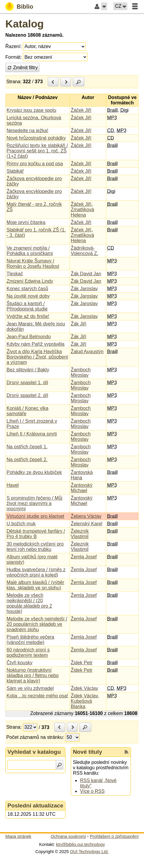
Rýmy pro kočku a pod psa (35, 164)
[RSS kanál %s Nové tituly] (126, 752)
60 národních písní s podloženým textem (28, 652)
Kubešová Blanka (81, 704)
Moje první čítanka (26, 222)
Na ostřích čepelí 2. (27, 460)
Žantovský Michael (82, 488)
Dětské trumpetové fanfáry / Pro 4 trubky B (36, 534)
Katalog (25, 24)
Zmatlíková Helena (82, 212)
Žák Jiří (79, 324)
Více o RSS (92, 791)
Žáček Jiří (81, 110)
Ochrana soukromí (68, 836)
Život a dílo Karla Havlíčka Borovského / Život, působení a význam (37, 357)
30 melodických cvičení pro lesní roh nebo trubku (35, 547)
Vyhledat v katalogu (34, 752)
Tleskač (15, 274)
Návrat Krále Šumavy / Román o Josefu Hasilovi (33, 264)
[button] (104, 6)
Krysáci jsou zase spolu (31, 110)
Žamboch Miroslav (81, 372)
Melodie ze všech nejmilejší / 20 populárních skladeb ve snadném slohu (37, 624)
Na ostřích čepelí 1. (27, 447)
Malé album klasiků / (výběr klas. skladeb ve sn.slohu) (35, 585)
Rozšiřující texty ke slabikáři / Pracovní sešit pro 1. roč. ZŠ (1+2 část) (37, 151)
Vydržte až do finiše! (28, 316)
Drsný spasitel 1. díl (27, 383)
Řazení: (14, 46)
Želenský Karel (87, 524)
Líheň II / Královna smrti (32, 434)
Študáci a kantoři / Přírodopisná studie (27, 306)
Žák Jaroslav (84, 289)
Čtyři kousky (19, 663)
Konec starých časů (27, 289)
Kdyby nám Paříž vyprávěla (36, 344)
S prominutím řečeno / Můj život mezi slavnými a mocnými (35, 503)
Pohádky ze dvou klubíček (34, 472)
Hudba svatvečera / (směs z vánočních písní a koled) (36, 572)
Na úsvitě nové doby (28, 296)
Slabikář (15, 171)
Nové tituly (87, 752)
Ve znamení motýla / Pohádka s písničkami (30, 251)
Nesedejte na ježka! (28, 130)
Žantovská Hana (82, 475)
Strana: (14, 82)
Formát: (14, 57)
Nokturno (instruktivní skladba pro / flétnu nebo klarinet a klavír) (33, 675)
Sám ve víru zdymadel (30, 688)
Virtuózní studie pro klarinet (35, 516)
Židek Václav (84, 688)
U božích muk (21, 524)
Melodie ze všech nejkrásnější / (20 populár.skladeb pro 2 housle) (29, 603)
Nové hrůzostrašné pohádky (36, 138)
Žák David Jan (86, 274)
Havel (13, 485)
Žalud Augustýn (87, 352)
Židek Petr (82, 663)
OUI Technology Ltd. (89, 852)
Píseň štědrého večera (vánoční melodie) (30, 640)
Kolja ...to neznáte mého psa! (37, 696)
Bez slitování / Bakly (28, 370)
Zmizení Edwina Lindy (30, 281)
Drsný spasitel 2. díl (27, 395)
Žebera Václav (86, 516)
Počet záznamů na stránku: (35, 737)
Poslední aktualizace (35, 806)
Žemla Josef (84, 557)
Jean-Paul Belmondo (29, 337)
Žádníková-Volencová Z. (85, 251)
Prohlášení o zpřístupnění (114, 836)
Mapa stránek (18, 836)
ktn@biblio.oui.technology (80, 844)
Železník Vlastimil (80, 534)
